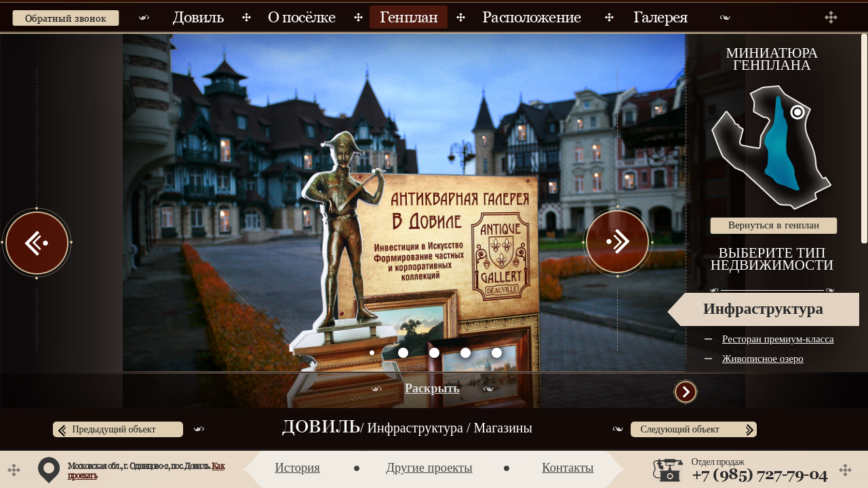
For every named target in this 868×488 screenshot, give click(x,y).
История (298, 468)
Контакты (568, 468)
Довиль (321, 428)
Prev (37, 243)
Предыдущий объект (114, 429)
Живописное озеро (763, 359)
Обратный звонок (66, 18)
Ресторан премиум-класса (778, 339)
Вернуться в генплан (774, 225)
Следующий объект (680, 429)
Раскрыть (432, 388)
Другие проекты (429, 468)
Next (617, 243)
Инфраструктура (763, 309)
